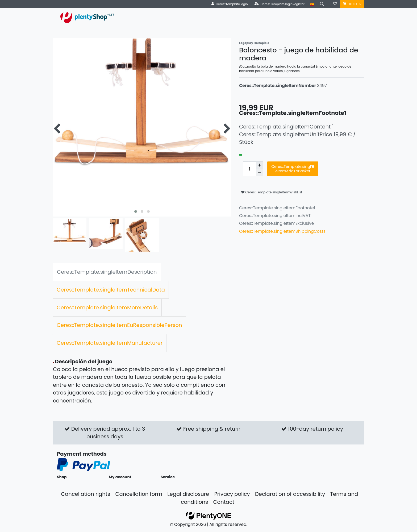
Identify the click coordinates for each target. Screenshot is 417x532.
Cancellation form (139, 494)
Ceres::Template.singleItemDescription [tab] (107, 272)
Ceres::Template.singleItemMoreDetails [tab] (107, 307)
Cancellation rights (86, 494)
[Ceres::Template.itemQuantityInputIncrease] (260, 165)
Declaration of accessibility (290, 494)
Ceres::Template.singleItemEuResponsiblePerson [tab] (119, 325)
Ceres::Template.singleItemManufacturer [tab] (110, 343)
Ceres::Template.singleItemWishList (272, 192)
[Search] (321, 4)
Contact (224, 502)
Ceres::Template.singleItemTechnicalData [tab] (111, 290)
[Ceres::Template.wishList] (333, 4)
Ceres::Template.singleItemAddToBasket (293, 169)
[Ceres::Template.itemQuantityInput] (249, 169)
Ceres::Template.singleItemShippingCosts (282, 231)
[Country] (311, 4)
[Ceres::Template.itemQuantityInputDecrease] (260, 173)
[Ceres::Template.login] (228, 4)
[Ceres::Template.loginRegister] (278, 4)
